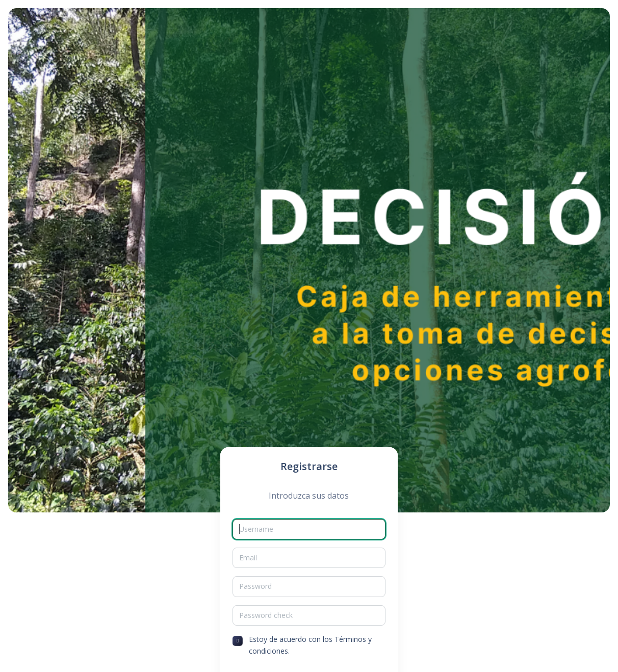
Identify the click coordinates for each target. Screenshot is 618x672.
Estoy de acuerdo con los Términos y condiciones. (310, 645)
